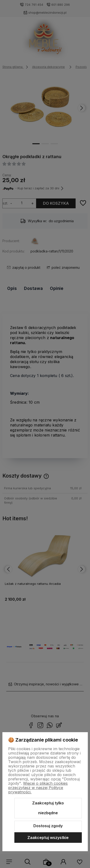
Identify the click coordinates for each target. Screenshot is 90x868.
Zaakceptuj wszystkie (48, 838)
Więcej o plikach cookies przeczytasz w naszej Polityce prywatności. (38, 788)
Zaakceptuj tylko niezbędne (48, 808)
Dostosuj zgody (48, 826)
